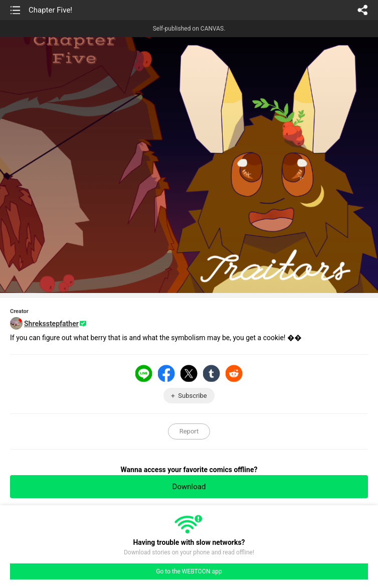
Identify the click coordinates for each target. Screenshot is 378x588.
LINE (144, 373)
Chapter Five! (50, 10)
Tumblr (212, 373)
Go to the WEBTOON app (189, 571)
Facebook (166, 373)
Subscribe (192, 396)
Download (189, 487)
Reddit (234, 373)
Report (189, 431)
